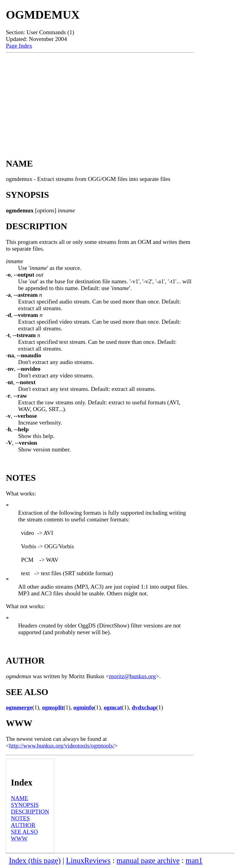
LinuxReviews (88, 861)
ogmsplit (53, 707)
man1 (194, 861)
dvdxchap (144, 707)
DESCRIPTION (30, 812)
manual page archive (148, 861)
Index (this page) (35, 861)
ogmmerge (19, 707)
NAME (20, 798)
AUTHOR (23, 825)
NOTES (21, 818)
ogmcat (113, 707)
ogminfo (84, 707)
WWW (19, 839)
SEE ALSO (24, 832)
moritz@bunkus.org (132, 676)
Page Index (19, 46)
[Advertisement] (100, 99)
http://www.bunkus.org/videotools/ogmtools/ (62, 746)
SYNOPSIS (25, 805)
